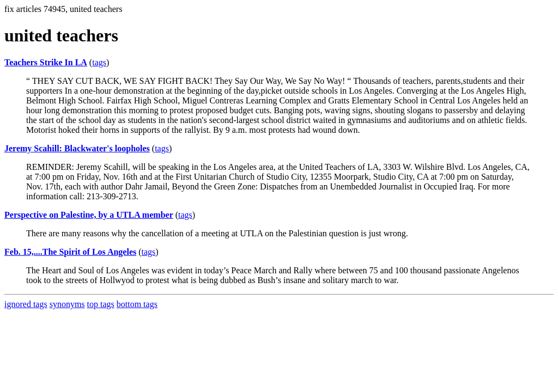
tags (99, 62)
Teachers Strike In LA (46, 62)
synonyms (67, 304)
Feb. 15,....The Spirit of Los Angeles (70, 252)
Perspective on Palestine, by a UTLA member (89, 215)
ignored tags (26, 304)
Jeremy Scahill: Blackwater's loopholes (77, 148)
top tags (101, 304)
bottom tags (137, 304)
